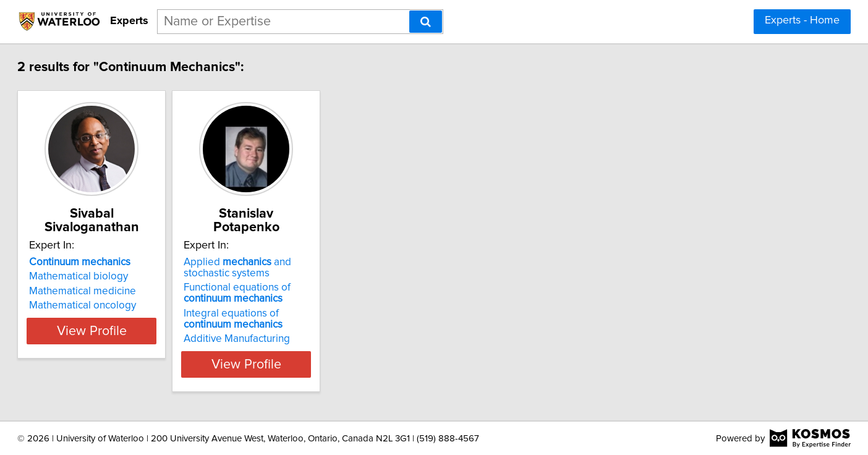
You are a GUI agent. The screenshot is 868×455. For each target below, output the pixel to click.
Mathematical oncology (128, 305)
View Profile (153, 364)
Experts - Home (802, 20)
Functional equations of (314, 293)
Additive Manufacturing (313, 339)
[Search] (426, 22)
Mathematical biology (124, 276)
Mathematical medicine (128, 291)
